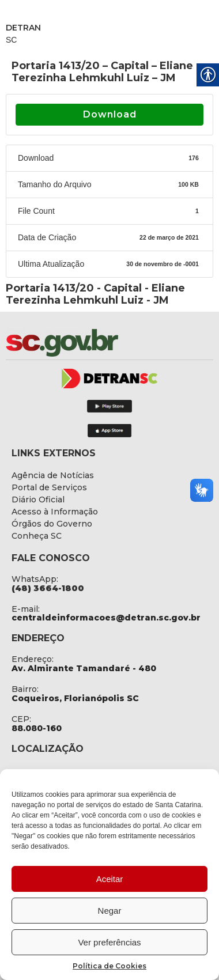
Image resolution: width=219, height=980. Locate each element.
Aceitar (110, 879)
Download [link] (110, 114)
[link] (92, 343)
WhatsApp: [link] (35, 579)
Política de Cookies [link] (109, 966)
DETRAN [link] (23, 28)
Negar (110, 911)
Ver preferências (109, 942)
